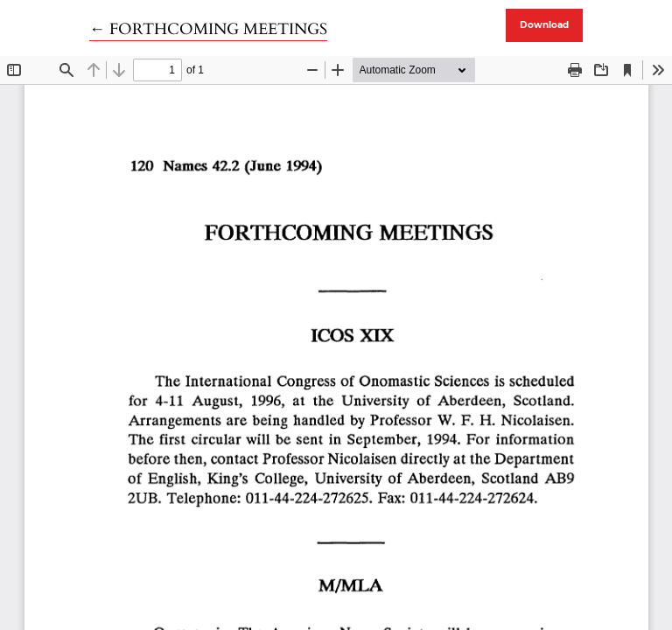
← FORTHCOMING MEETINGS (208, 29)
